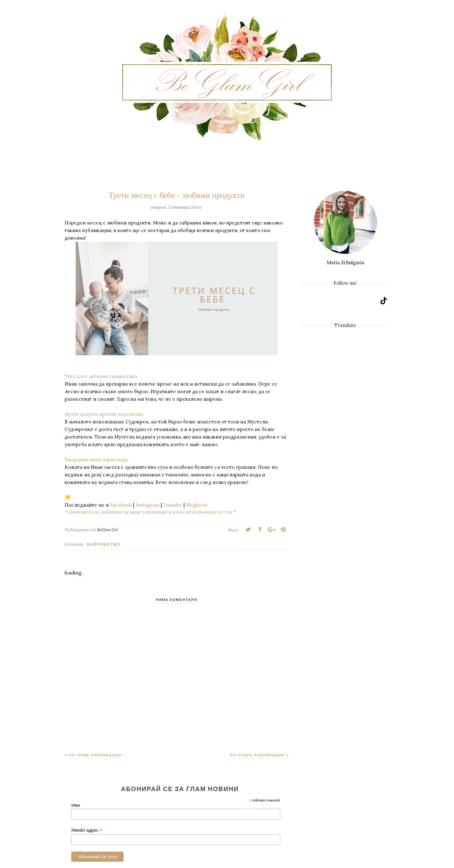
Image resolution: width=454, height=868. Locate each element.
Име (76, 805)
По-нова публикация (95, 755)
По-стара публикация (257, 755)
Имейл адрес (87, 830)
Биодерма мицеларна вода (96, 460)
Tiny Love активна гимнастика (102, 376)
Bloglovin (197, 505)
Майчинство (103, 544)
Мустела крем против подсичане (105, 414)
